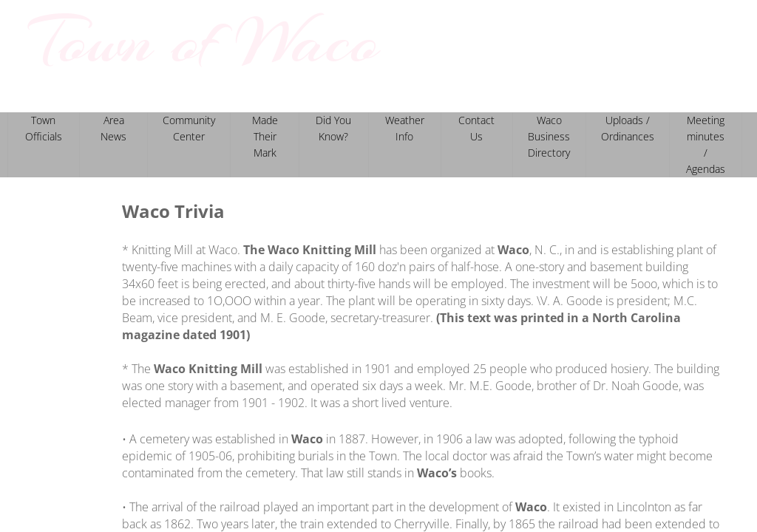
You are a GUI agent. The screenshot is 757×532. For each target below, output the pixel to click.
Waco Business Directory (549, 136)
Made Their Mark (265, 136)
